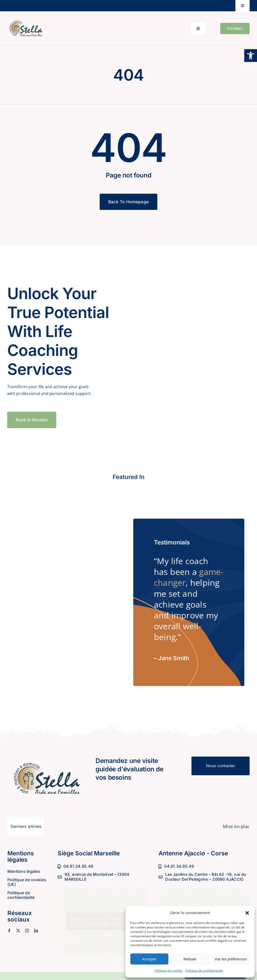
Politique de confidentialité (204, 971)
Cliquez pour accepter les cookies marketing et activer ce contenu (103, 921)
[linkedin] (36, 931)
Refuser (190, 959)
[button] (251, 56)
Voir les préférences (231, 959)
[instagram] (27, 931)
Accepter (149, 959)
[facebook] (9, 931)
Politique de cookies (169, 971)
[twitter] (18, 931)
